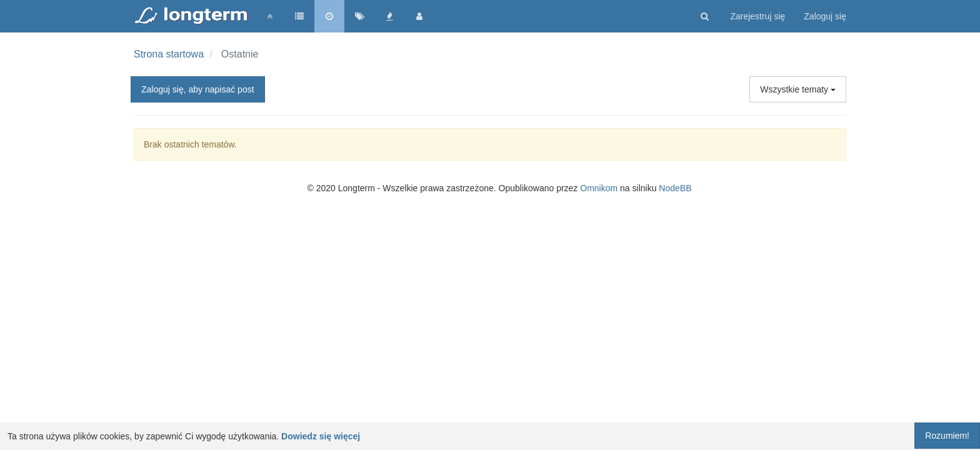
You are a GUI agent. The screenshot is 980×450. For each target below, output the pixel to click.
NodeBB (675, 188)
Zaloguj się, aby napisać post (198, 89)
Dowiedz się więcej (321, 436)
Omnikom (599, 188)
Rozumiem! (947, 436)
